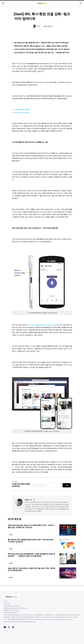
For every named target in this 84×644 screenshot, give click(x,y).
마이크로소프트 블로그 (22, 112)
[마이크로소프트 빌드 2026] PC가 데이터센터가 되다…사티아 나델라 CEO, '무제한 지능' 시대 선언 (31, 526)
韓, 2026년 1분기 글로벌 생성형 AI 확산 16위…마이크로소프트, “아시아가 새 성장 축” (31, 541)
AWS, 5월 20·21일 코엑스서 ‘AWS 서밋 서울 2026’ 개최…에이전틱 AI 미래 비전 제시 (32, 569)
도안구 (38, 26)
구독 (67, 485)
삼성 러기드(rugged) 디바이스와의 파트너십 (43, 325)
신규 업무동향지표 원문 (22, 109)
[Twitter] (31, 500)
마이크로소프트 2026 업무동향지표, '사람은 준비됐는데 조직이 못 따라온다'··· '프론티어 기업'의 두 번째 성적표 (31, 555)
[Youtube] (5, 627)
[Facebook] (34, 500)
